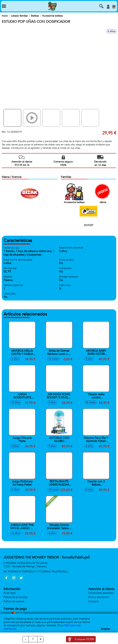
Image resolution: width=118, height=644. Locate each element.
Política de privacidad (15, 597)
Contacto (93, 601)
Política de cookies (14, 601)
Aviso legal (10, 593)
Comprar (84, 639)
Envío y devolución (99, 597)
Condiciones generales (101, 593)
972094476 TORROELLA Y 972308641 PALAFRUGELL (38, 572)
